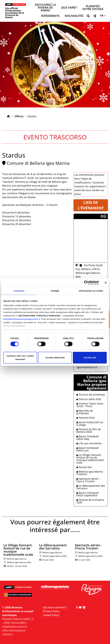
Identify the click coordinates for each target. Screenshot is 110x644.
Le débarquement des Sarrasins (91, 487)
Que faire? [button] (69, 8)
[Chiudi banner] (106, 283)
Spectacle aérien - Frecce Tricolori (88, 480)
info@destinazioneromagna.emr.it (22, 319)
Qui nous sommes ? (55, 607)
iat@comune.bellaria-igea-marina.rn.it (91, 366)
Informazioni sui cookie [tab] (91, 291)
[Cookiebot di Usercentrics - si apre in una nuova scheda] (86, 283)
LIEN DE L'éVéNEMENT (91, 205)
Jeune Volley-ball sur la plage (90, 423)
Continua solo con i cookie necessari (20, 358)
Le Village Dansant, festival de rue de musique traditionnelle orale (90, 459)
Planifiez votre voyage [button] (93, 8)
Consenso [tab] (19, 291)
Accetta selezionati (55, 358)
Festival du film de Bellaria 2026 (89, 430)
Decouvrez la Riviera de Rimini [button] (45, 8)
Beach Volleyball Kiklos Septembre (88, 494)
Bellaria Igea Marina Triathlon (90, 473)
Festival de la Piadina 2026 (90, 501)
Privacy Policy (51, 611)
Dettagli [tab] (55, 291)
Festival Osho (86, 418)
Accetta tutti (90, 358)
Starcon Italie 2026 (89, 399)
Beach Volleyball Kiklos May (88, 438)
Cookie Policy (51, 615)
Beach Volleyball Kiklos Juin (88, 449)
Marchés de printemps (85, 412)
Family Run (84, 467)
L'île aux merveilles (89, 443)
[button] (88, 16)
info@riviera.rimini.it (15, 627)
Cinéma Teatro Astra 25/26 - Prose (90, 405)
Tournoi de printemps (91, 395)
